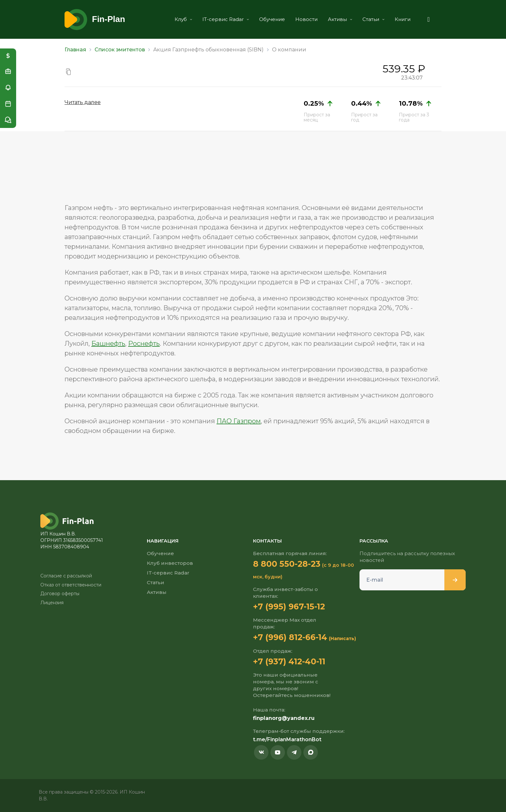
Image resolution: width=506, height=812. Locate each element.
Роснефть (144, 343)
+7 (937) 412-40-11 (289, 661)
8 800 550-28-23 (287, 564)
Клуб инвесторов (170, 563)
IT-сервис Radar (226, 19)
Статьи (373, 19)
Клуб (183, 19)
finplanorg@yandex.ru (284, 718)
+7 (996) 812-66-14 (290, 637)
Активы (340, 19)
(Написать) (342, 638)
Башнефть (108, 343)
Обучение (272, 19)
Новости (306, 19)
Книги (403, 19)
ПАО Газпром (239, 421)
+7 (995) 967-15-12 (289, 606)
